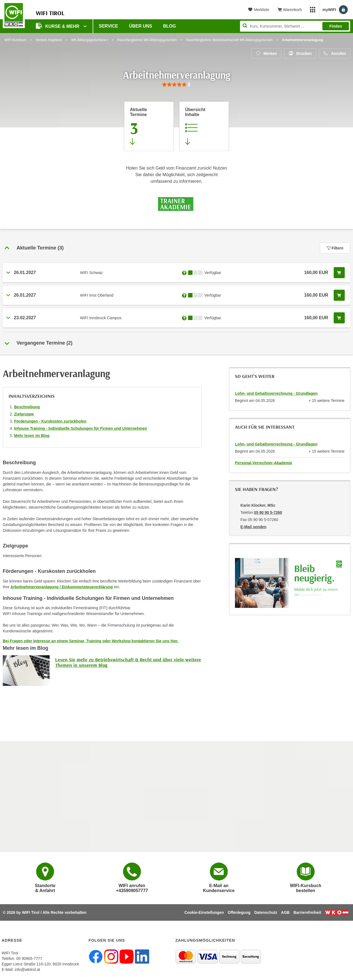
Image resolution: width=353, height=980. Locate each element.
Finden (336, 26)
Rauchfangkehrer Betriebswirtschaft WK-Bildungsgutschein (229, 40)
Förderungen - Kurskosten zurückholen (50, 421)
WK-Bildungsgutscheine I (90, 40)
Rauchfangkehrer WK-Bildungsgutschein (147, 40)
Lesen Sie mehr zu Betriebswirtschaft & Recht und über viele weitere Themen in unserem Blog (128, 662)
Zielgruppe (24, 414)
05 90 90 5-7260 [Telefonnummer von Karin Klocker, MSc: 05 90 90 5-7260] (268, 512)
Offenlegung (239, 912)
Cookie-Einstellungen (204, 912)
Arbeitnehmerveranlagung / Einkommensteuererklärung (62, 587)
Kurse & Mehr (58, 26)
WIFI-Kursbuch (15, 40)
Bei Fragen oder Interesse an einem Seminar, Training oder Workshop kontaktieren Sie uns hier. (91, 641)
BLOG (170, 26)
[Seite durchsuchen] (295, 26)
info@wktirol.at (27, 970)
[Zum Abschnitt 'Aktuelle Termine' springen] (149, 126)
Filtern (335, 248)
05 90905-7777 (29, 958)
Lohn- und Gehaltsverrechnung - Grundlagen (276, 393)
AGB (285, 912)
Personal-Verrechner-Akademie (264, 463)
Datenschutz (266, 912)
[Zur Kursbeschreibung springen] (204, 126)
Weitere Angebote (49, 40)
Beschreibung (27, 407)
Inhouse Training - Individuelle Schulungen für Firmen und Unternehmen (81, 428)
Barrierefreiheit (307, 912)
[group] (176, 85)
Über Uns (141, 26)
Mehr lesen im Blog (32, 436)
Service (108, 26)
